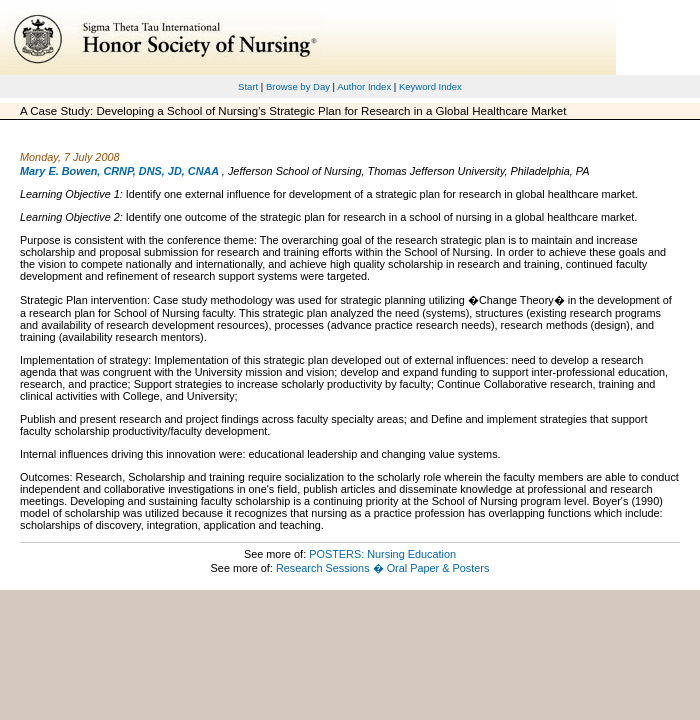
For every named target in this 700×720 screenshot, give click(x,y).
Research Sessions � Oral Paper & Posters (382, 568)
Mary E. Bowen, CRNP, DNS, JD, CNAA (119, 171)
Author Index (364, 86)
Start (248, 86)
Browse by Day (298, 86)
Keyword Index (430, 86)
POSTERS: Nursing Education (382, 554)
